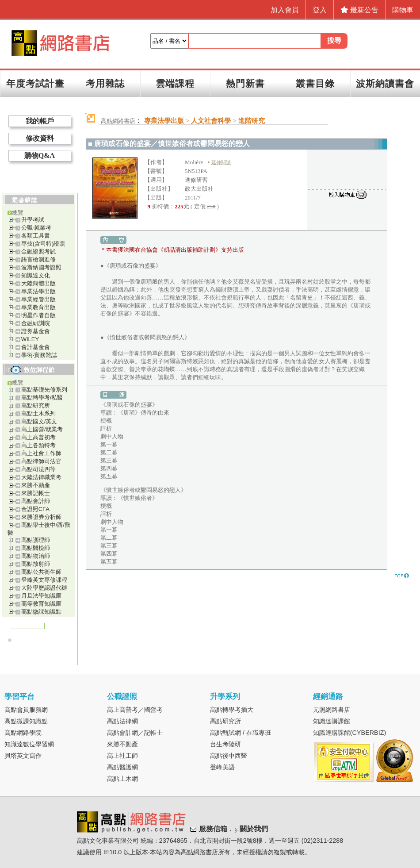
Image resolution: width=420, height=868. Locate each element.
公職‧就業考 (36, 228)
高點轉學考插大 (232, 710)
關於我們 (254, 829)
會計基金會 (36, 347)
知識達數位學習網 (29, 744)
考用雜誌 (105, 83)
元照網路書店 (332, 710)
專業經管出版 (38, 299)
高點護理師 (36, 540)
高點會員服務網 (26, 710)
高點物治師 (36, 556)
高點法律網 (122, 721)
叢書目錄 (315, 83)
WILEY (30, 339)
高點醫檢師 (36, 548)
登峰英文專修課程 (44, 580)
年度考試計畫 (35, 83)
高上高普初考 (38, 437)
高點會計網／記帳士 (135, 733)
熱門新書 (245, 83)
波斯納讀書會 (385, 83)
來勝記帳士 (36, 493)
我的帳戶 (40, 121)
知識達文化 (36, 275)
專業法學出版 (38, 291)
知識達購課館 (332, 721)
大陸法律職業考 (41, 477)
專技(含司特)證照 (43, 244)
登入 (320, 10)
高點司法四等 (38, 469)
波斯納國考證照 (41, 267)
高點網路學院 (23, 733)
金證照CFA (35, 509)
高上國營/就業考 (42, 429)
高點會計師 (36, 501)
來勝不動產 (36, 485)
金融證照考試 (38, 252)
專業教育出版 (38, 307)
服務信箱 (213, 829)
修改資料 (40, 138)
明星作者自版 (38, 315)
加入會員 (285, 10)
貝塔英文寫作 (23, 756)
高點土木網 (122, 779)
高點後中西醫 (229, 756)
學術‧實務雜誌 (39, 355)
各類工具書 (36, 236)
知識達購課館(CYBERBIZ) (350, 733)
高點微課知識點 (41, 612)
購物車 (403, 10)
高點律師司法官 (41, 461)
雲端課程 (175, 83)
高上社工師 (122, 756)
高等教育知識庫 (41, 604)
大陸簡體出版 (38, 283)
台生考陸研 (225, 744)
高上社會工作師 (41, 453)
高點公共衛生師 (41, 572)
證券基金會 (36, 331)
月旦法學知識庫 (41, 596)
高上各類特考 (38, 445)
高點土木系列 (38, 413)
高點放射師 (36, 564)
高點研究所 (36, 405)
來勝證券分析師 (41, 517)
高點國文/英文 (39, 421)
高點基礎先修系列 (44, 390)
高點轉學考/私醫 (42, 398)
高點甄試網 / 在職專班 (241, 733)
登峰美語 (222, 767)
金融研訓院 (36, 323)
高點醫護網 (122, 767)
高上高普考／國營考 (135, 710)
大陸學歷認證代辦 (44, 588)
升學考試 (33, 220)
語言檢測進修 (38, 259)
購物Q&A (40, 156)
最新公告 (359, 10)
